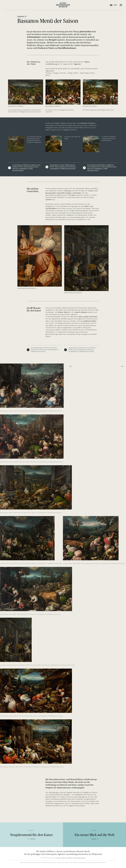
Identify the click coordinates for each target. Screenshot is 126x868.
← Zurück (31, 839)
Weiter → (95, 839)
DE (111, 5)
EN (115, 5)
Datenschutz (69, 858)
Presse (58, 858)
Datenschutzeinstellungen (79, 858)
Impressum (63, 858)
